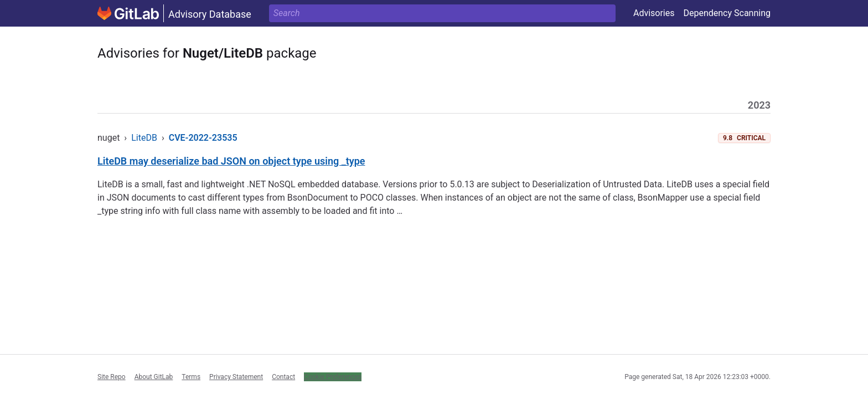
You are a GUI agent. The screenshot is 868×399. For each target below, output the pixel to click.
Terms (191, 377)
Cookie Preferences (333, 377)
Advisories (654, 13)
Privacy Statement (236, 377)
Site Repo (112, 377)
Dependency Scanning (727, 13)
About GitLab (154, 377)
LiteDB (144, 138)
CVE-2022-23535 (203, 138)
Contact (283, 377)
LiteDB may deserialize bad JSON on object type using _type (231, 161)
